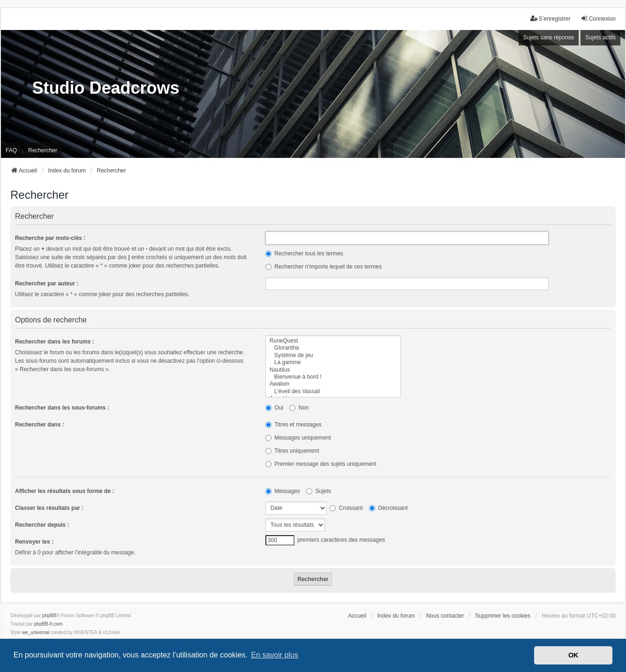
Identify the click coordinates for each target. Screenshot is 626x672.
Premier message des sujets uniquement (321, 464)
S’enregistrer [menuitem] (551, 19)
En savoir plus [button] (275, 655)
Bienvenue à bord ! (333, 377)
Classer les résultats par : (49, 508)
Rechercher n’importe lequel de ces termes (324, 267)
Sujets (319, 491)
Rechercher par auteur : (47, 284)
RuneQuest (333, 341)
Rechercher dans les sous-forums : (62, 408)
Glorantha (333, 348)
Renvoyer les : (34, 542)
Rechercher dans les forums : (55, 342)
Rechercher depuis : (42, 525)
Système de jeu (333, 355)
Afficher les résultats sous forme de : (64, 491)
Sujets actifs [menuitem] (600, 37)
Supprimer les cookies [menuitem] (503, 616)
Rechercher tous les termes (304, 254)
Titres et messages (294, 425)
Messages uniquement (298, 438)
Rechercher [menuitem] (43, 150)
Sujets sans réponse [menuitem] (549, 37)
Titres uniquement (292, 451)
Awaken (333, 384)
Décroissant (388, 508)
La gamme (333, 362)
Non (299, 408)
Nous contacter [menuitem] (445, 616)
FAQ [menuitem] (11, 150)
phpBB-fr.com (49, 624)
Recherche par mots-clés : (50, 238)
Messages (283, 491)
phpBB (49, 616)
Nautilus (333, 370)
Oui (274, 408)
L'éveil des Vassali (333, 392)
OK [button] (573, 655)
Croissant (346, 508)
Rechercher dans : (40, 425)
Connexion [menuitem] (598, 19)
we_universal (36, 632)
